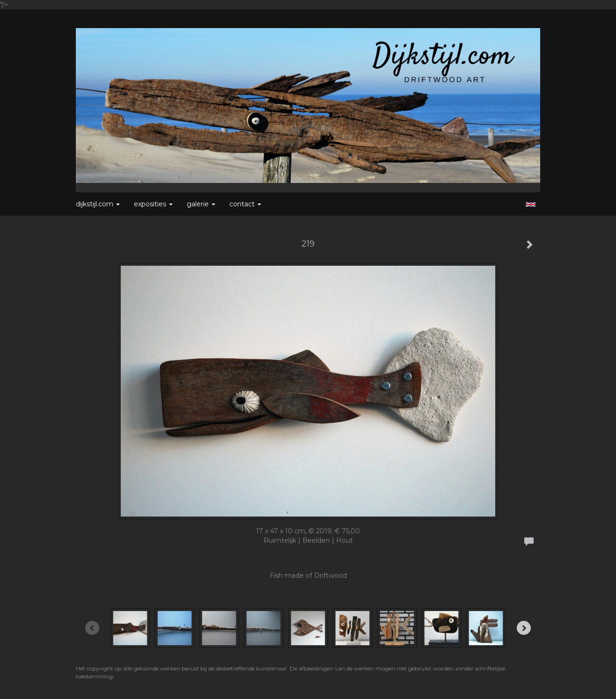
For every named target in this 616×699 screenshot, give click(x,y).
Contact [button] (245, 204)
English (531, 204)
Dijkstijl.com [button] (98, 204)
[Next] (524, 628)
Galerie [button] (201, 204)
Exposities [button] (153, 204)
